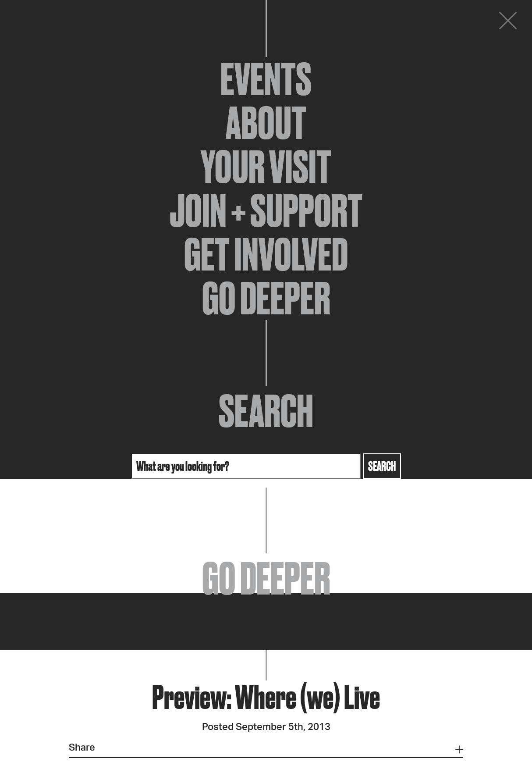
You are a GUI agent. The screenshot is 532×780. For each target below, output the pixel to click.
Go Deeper (266, 298)
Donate (455, 23)
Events (266, 79)
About (266, 123)
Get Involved (266, 254)
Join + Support (266, 210)
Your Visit (266, 167)
